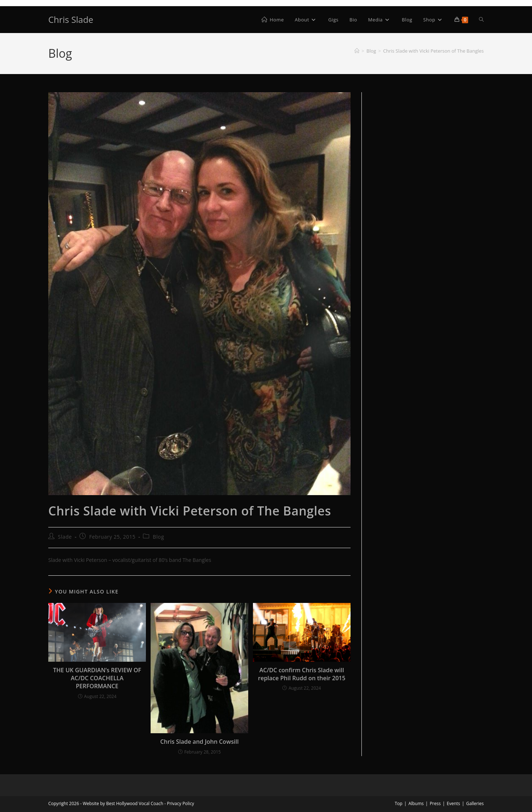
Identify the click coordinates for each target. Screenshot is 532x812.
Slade (65, 537)
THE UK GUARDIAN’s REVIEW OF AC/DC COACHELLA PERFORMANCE (97, 678)
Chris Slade (71, 19)
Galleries (475, 803)
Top (399, 803)
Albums (416, 803)
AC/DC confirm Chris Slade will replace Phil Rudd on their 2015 (302, 674)
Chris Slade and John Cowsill (199, 742)
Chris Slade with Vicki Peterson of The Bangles (433, 51)
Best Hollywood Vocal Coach (134, 803)
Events (453, 803)
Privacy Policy (181, 803)
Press (435, 803)
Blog (158, 537)
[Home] (357, 51)
